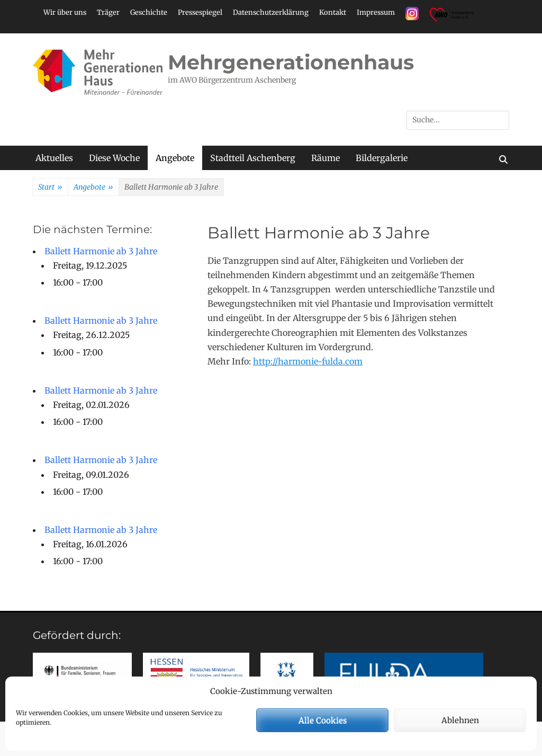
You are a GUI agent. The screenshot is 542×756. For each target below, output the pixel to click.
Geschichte (149, 12)
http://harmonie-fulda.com (308, 361)
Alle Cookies (323, 720)
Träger (108, 12)
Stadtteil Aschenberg (253, 158)
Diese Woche (114, 158)
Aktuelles (54, 158)
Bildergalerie (382, 158)
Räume (326, 158)
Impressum (376, 12)
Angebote (175, 158)
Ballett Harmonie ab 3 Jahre (101, 251)
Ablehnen (460, 720)
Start (50, 188)
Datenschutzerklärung (271, 12)
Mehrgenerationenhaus (291, 62)
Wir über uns (65, 12)
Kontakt (333, 12)
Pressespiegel (200, 12)
